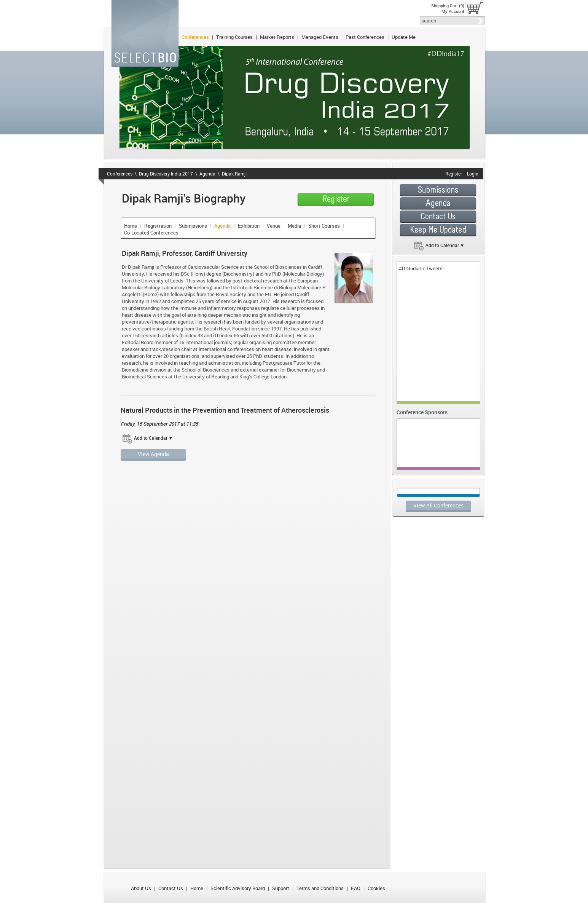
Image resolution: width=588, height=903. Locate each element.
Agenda (207, 174)
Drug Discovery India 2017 (166, 174)
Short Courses (324, 226)
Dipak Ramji (234, 174)
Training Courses (234, 37)
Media (294, 226)
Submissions (193, 226)
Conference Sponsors (422, 412)
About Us (141, 888)
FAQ (356, 888)
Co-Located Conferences (151, 233)
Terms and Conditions (320, 888)
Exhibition (249, 226)
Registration (158, 226)
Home (131, 226)
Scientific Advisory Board (238, 888)
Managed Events (320, 37)
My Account (453, 11)
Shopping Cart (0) (448, 6)
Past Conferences (365, 37)
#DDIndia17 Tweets (421, 268)
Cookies (376, 888)
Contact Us (171, 888)
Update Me (404, 37)
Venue (274, 226)
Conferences (195, 37)
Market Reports (277, 37)
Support (281, 888)
